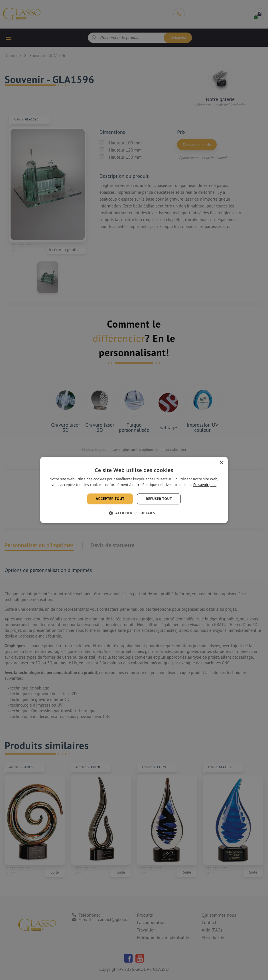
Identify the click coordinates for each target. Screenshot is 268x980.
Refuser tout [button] (159, 499)
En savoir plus (205, 485)
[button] (134, 513)
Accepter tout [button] (110, 499)
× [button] (221, 463)
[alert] (134, 490)
